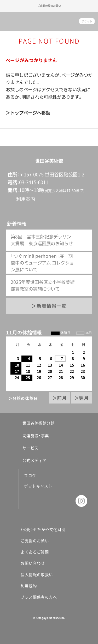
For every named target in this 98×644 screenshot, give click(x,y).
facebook (33, 501)
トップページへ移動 (30, 113)
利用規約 (29, 586)
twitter (49, 501)
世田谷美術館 (49, 22)
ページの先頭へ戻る (49, 146)
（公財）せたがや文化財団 (43, 530)
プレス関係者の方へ (39, 597)
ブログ (30, 476)
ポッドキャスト (38, 486)
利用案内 (26, 199)
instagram (81, 501)
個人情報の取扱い (37, 575)
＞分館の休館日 (23, 398)
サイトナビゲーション (9, 21)
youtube (65, 501)
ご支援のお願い (35, 541)
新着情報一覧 (51, 306)
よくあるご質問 (35, 552)
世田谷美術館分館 (35, 423)
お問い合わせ (33, 563)
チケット (87, 21)
